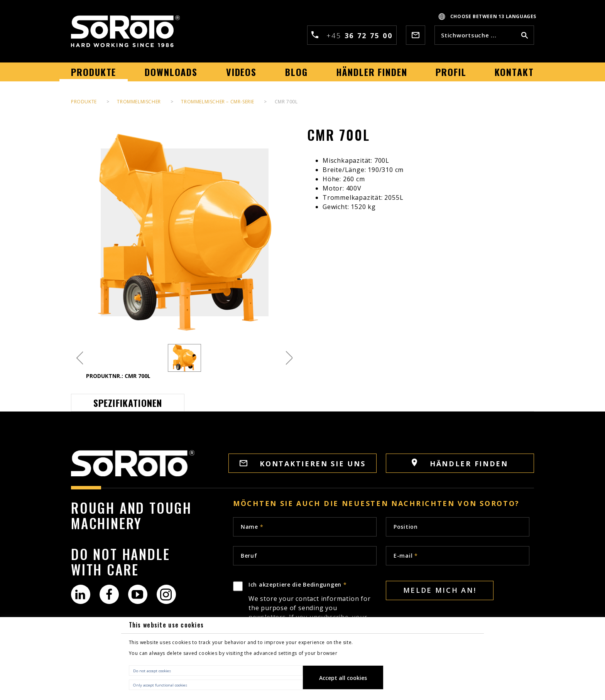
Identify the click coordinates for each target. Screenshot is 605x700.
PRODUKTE (84, 102)
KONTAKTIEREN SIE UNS (303, 464)
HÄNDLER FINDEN (460, 463)
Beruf (249, 556)
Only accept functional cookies (160, 685)
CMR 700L (286, 102)
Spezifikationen (128, 403)
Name (252, 527)
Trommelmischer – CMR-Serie (218, 102)
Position (406, 527)
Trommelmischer (139, 102)
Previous (80, 358)
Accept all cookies (343, 678)
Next (289, 358)
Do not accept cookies (152, 671)
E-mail (406, 556)
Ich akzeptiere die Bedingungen (313, 615)
